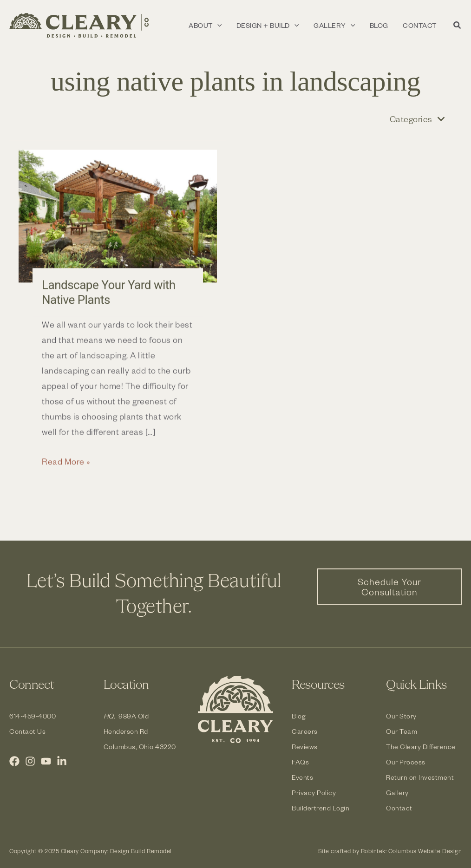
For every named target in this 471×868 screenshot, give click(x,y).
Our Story (401, 716)
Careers (305, 731)
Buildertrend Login (321, 808)
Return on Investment (420, 777)
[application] (242, 26)
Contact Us (27, 731)
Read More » (66, 466)
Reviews (305, 747)
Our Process (406, 762)
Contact (399, 808)
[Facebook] (14, 761)
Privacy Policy (314, 793)
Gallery (397, 793)
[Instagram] (30, 761)
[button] (458, 26)
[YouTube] (46, 761)
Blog (299, 716)
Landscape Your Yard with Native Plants (109, 297)
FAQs (300, 762)
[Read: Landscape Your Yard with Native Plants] (118, 221)
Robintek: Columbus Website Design (412, 851)
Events (302, 777)
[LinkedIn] (62, 761)
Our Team (402, 731)
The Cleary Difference (421, 747)
